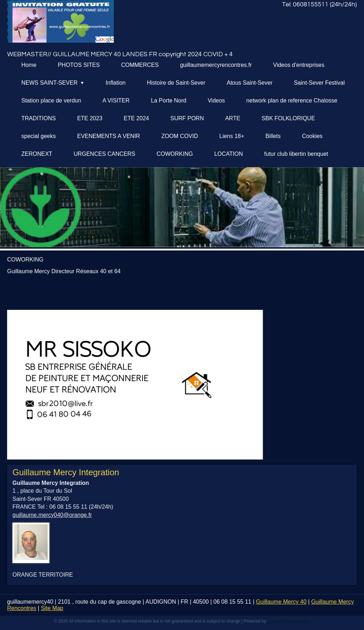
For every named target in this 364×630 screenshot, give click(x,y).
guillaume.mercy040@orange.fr (52, 515)
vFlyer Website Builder (289, 621)
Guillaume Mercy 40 (281, 602)
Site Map (52, 608)
